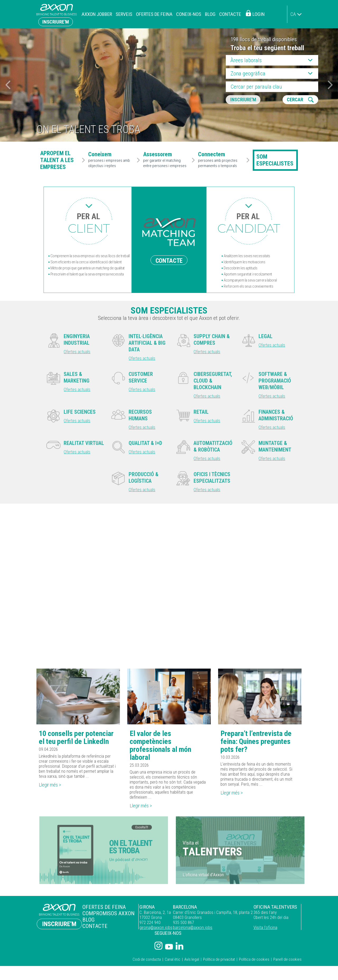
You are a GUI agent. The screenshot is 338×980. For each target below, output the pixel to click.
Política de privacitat (219, 962)
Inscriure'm (56, 22)
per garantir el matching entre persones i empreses (166, 160)
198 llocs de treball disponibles (264, 39)
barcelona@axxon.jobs (189, 930)
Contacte (230, 14)
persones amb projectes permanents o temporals (221, 160)
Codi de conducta (147, 962)
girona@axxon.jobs (150, 930)
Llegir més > (51, 787)
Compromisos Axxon (104, 915)
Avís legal (192, 962)
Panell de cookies (287, 962)
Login (259, 14)
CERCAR (296, 100)
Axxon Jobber (97, 14)
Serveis (124, 14)
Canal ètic (173, 962)
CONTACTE (169, 260)
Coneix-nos (189, 14)
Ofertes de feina (154, 14)
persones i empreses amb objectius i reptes (111, 160)
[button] (330, 85)
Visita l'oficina (264, 930)
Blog (210, 14)
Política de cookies (254, 962)
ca (293, 14)
